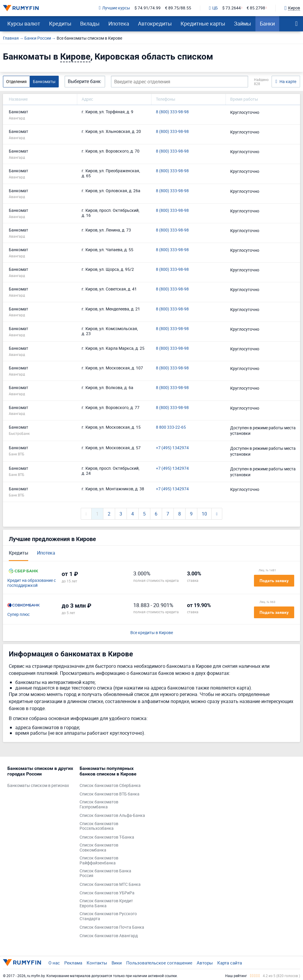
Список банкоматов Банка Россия (105, 873)
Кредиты (60, 23)
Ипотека (119, 23)
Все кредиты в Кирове (152, 633)
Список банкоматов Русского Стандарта (108, 916)
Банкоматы (44, 81)
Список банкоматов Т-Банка (107, 837)
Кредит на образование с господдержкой (32, 583)
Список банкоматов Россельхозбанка (99, 826)
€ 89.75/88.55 (178, 8)
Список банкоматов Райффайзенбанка (99, 861)
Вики (117, 963)
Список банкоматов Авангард (109, 936)
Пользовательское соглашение (159, 963)
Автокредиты (155, 23)
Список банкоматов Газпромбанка (99, 805)
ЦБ (213, 8)
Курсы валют (24, 23)
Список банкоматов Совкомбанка (99, 848)
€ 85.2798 (256, 8)
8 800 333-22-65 (171, 427)
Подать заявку (274, 581)
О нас (54, 963)
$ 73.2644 (232, 8)
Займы (243, 23)
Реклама (73, 963)
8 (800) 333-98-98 (172, 112)
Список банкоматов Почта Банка (112, 927)
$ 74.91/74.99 (148, 8)
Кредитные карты (203, 23)
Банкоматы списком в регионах (38, 786)
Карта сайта (230, 963)
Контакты (97, 963)
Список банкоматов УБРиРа (107, 893)
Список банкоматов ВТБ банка (110, 794)
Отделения (16, 81)
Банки (267, 23)
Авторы (205, 963)
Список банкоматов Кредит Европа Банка (106, 903)
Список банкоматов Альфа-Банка (112, 816)
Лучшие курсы (115, 8)
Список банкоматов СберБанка (110, 786)
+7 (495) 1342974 (172, 448)
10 (204, 514)
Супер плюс (18, 615)
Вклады (90, 23)
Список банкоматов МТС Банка (110, 884)
